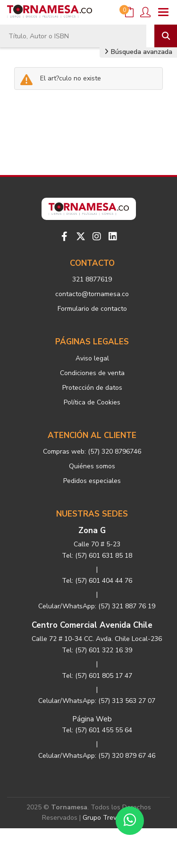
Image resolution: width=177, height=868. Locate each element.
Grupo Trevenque (109, 818)
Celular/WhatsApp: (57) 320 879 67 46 (97, 756)
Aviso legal (92, 358)
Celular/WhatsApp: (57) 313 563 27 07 (97, 701)
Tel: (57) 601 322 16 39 (97, 650)
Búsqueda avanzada (138, 52)
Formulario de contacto (92, 309)
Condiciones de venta (92, 373)
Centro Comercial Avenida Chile (92, 625)
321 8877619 (92, 279)
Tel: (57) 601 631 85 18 (97, 556)
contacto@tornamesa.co (92, 294)
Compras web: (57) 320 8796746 (92, 452)
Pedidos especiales (92, 481)
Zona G (92, 530)
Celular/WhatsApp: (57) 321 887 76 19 (97, 606)
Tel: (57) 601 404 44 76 (97, 581)
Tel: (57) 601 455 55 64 (97, 730)
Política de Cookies (92, 402)
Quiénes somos (92, 466)
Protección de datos (92, 388)
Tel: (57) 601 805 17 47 (97, 676)
